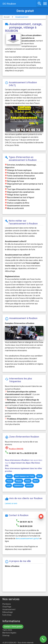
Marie (36, 481)
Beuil (39, 476)
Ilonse (28, 481)
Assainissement (22, 17)
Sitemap (6, 635)
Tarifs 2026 (7, 630)
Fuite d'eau (7, 615)
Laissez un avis (11, 503)
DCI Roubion (9, 4)
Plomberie (7, 604)
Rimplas (19, 481)
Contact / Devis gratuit (13, 627)
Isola (9, 485)
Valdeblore (18, 485)
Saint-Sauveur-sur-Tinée (24, 476)
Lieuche (29, 485)
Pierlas (9, 481)
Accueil (7, 17)
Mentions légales (9, 633)
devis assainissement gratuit (27, 538)
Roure (9, 476)
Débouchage (8, 612)
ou (30, 453)
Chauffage (7, 607)
